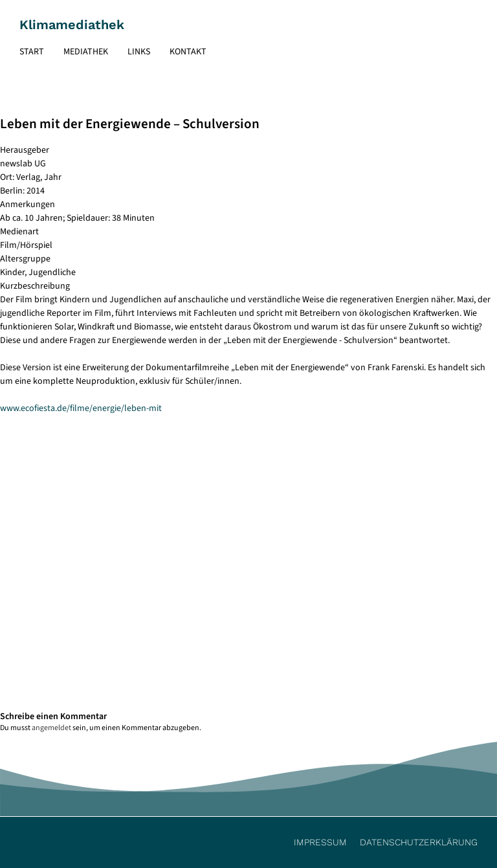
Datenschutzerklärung (419, 842)
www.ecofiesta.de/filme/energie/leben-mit (81, 408)
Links (139, 52)
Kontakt (188, 52)
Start (32, 52)
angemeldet (51, 728)
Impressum (320, 842)
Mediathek (86, 52)
